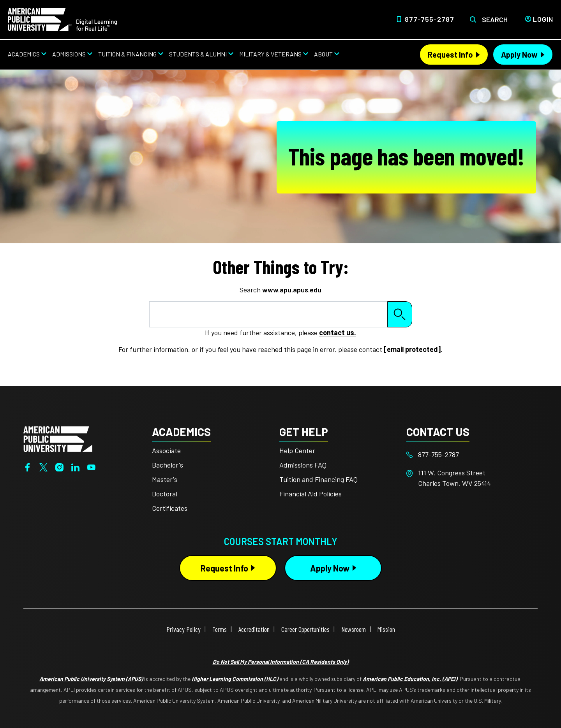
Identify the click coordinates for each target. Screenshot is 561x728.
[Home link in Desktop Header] (62, 19)
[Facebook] (27, 466)
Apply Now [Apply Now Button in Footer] (330, 568)
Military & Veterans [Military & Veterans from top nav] (270, 54)
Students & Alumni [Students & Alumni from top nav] (198, 54)
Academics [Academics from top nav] (24, 54)
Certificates (170, 508)
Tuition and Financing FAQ (318, 479)
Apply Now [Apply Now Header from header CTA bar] (519, 55)
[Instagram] (59, 466)
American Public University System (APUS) (91, 679)
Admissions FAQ (303, 465)
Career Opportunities (305, 629)
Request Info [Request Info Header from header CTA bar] (450, 55)
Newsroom (354, 629)
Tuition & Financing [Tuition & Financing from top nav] (127, 54)
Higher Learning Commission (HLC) (235, 679)
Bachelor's (168, 465)
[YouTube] (91, 466)
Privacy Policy (183, 629)
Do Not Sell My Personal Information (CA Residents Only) (281, 662)
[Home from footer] (58, 438)
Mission (386, 629)
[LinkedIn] (75, 466)
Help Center (297, 450)
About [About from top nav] (323, 54)
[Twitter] (43, 466)
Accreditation (254, 629)
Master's (165, 479)
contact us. (338, 332)
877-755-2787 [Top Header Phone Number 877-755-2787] (430, 19)
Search (495, 19)
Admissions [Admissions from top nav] (69, 54)
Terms (220, 629)
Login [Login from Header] (543, 19)
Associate (166, 450)
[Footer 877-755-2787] (470, 455)
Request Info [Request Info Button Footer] (224, 568)
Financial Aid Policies (310, 494)
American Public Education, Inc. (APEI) (410, 679)
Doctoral (165, 494)
